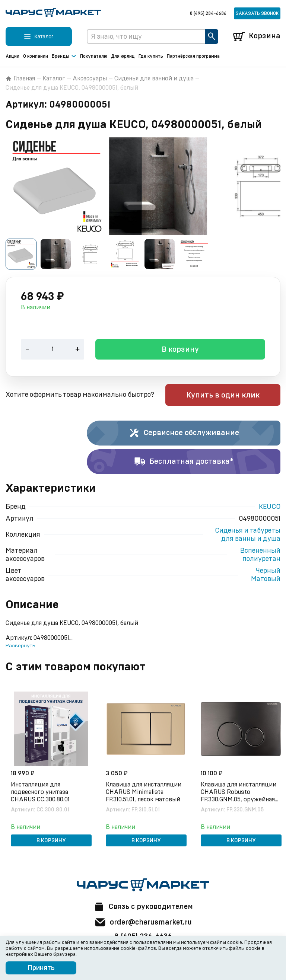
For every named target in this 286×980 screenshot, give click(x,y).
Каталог (54, 79)
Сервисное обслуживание (184, 434)
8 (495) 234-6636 (208, 13)
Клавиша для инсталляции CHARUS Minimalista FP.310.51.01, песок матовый (144, 792)
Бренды (64, 57)
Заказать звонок (257, 13)
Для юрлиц (123, 56)
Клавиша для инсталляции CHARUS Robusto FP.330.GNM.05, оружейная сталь (239, 792)
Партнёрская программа (193, 56)
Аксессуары (90, 79)
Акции (12, 56)
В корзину (180, 350)
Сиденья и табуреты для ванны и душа (248, 535)
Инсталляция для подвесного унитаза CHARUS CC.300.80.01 (41, 792)
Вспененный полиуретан (260, 555)
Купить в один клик (233, 396)
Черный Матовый (266, 575)
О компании (36, 56)
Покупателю (94, 56)
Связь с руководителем (143, 907)
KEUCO (270, 507)
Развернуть (20, 646)
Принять (41, 968)
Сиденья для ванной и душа (154, 79)
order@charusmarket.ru (143, 922)
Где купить (151, 56)
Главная (20, 79)
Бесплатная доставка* (184, 462)
